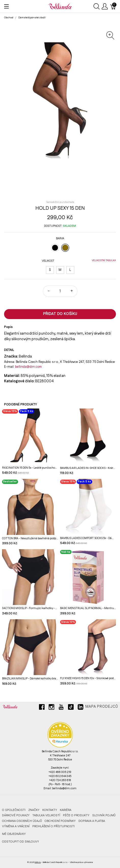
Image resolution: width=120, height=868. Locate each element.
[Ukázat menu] (6, 6)
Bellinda (38, 862)
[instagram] (51, 709)
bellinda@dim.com (28, 367)
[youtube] (61, 709)
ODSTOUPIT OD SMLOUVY (21, 842)
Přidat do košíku (60, 314)
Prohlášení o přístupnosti (54, 826)
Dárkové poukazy (16, 815)
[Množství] (60, 291)
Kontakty (50, 810)
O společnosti (14, 810)
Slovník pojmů (104, 815)
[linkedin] (81, 709)
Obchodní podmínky (60, 821)
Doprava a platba (92, 821)
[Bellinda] (60, 6)
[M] (60, 270)
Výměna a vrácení (16, 826)
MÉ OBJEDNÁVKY (14, 834)
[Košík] (113, 6)
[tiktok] (71, 709)
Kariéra (66, 810)
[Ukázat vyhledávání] (97, 6)
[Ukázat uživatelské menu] (105, 6)
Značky (34, 810)
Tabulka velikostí (46, 815)
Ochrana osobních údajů (22, 821)
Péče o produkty (76, 815)
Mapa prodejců (102, 707)
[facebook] (42, 709)
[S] (50, 270)
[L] (70, 270)
